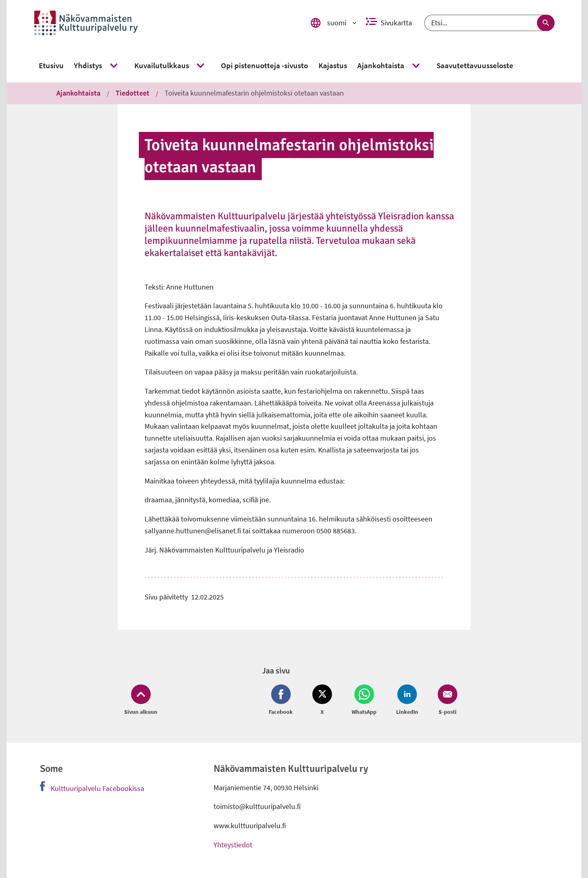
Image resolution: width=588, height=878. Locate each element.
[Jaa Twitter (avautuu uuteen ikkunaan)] (322, 700)
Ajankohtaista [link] (78, 93)
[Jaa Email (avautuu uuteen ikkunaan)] (446, 700)
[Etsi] (489, 23)
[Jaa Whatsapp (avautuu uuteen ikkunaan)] (364, 700)
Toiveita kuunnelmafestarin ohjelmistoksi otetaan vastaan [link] (254, 93)
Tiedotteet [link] (133, 93)
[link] (164, 23)
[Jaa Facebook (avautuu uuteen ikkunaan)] (282, 700)
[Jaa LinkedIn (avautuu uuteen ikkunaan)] (407, 700)
